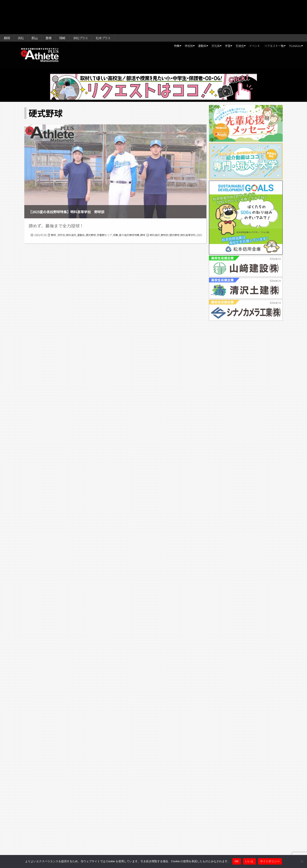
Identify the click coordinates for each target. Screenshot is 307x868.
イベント (240, 14)
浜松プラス (91, 5)
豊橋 (54, 5)
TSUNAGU (291, 14)
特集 (136, 14)
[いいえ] (302, 861)
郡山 (39, 5)
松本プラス (116, 5)
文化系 (188, 14)
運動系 (170, 14)
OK (237, 861)
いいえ (249, 861)
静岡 (8, 5)
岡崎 (70, 5)
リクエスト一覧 (264, 14)
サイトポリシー (270, 861)
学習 (204, 14)
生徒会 (220, 14)
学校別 (152, 14)
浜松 (23, 5)
